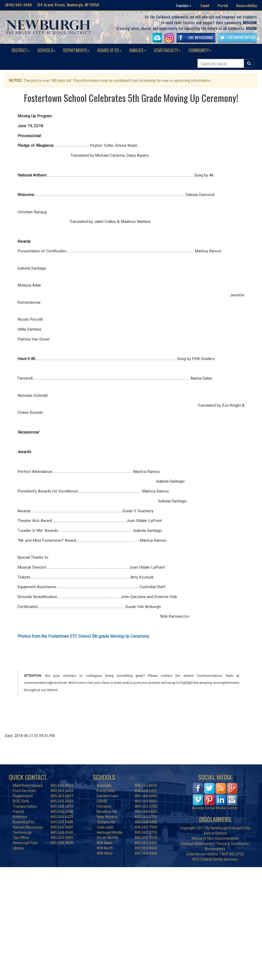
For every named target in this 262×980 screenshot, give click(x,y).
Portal (223, 5)
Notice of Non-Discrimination (215, 838)
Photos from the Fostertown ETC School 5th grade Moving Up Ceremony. (84, 636)
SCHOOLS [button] (46, 50)
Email (205, 5)
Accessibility (247, 5)
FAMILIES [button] (138, 50)
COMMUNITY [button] (200, 50)
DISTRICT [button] (21, 50)
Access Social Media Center (215, 808)
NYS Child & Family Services (215, 859)
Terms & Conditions (232, 844)
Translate (183, 5)
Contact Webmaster (197, 844)
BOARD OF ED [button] (109, 50)
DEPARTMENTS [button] (76, 50)
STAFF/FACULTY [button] (167, 50)
